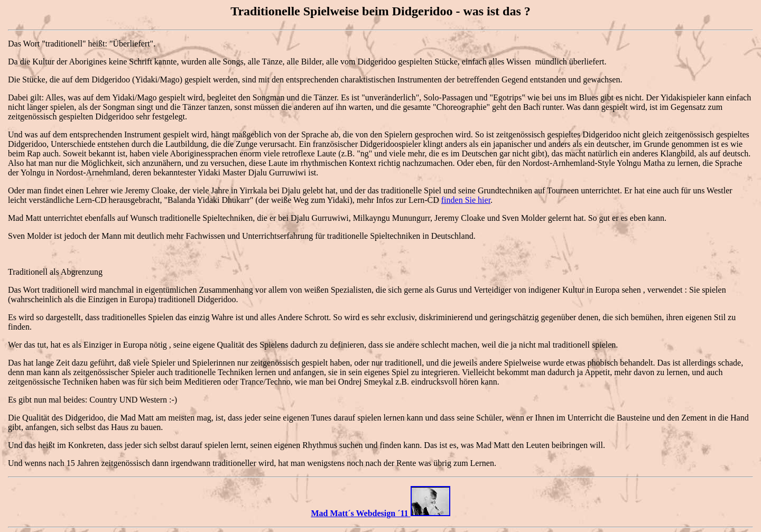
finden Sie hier (466, 200)
